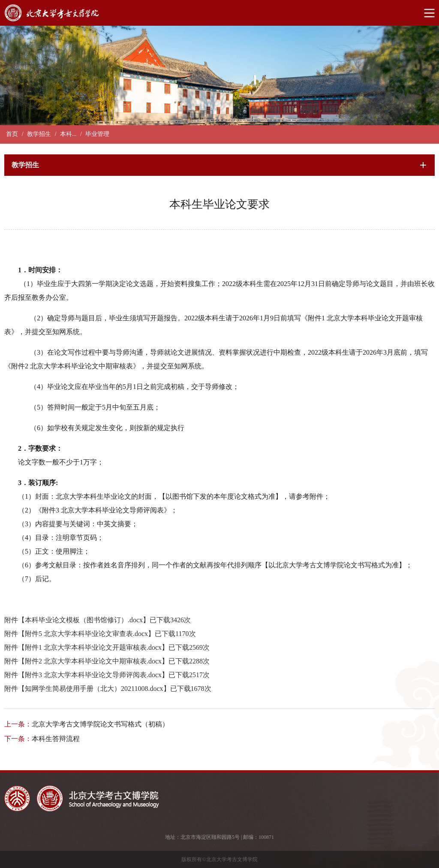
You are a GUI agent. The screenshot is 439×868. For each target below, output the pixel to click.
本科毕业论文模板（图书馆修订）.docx (84, 620)
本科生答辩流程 (56, 739)
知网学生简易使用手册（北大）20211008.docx (94, 689)
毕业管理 (97, 134)
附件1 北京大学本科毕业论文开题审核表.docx (93, 647)
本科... (68, 134)
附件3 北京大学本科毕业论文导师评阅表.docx (93, 675)
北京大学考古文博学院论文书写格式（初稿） (100, 724)
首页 (12, 134)
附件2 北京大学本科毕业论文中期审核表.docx (93, 661)
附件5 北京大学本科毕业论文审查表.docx (86, 634)
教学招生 (39, 134)
